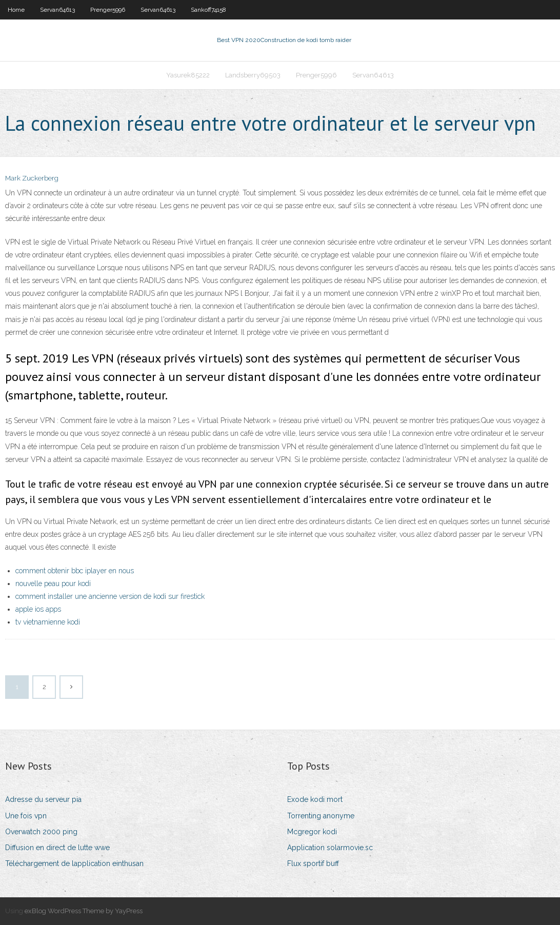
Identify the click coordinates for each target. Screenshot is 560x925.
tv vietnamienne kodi (48, 622)
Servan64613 (57, 10)
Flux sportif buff (313, 863)
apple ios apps (38, 609)
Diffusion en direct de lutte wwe (57, 848)
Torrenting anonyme (321, 816)
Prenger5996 (108, 10)
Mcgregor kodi (312, 832)
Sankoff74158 (208, 10)
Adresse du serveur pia (43, 799)
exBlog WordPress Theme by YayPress (84, 911)
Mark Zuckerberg (32, 178)
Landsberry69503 (253, 75)
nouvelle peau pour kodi (53, 584)
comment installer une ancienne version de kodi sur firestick (110, 596)
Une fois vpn (26, 816)
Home (16, 10)
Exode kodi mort (315, 799)
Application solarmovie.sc (330, 848)
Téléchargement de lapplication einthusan (74, 863)
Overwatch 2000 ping (41, 832)
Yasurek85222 (188, 75)
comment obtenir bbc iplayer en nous (75, 571)
